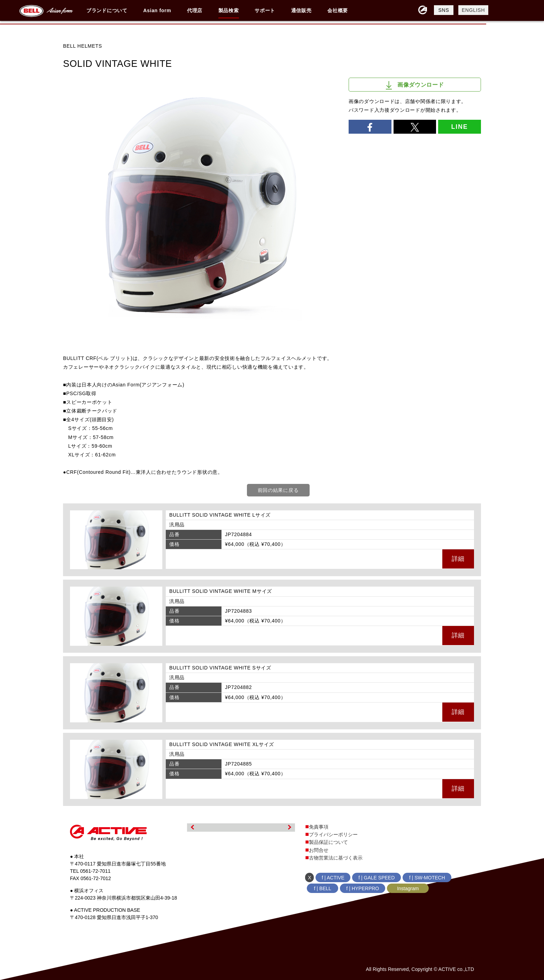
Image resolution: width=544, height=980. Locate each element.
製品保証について (328, 842)
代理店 (195, 10)
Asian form (157, 10)
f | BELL (323, 888)
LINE (459, 127)
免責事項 (319, 827)
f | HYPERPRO (363, 888)
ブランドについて (107, 10)
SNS (444, 10)
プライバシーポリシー (333, 834)
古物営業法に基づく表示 (336, 858)
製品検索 (229, 10)
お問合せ (319, 850)
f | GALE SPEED (376, 878)
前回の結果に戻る (278, 490)
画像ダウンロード (415, 85)
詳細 (458, 559)
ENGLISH (473, 10)
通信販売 (301, 10)
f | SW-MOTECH (427, 878)
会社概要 (338, 10)
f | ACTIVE (333, 878)
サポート (265, 10)
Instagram (408, 888)
